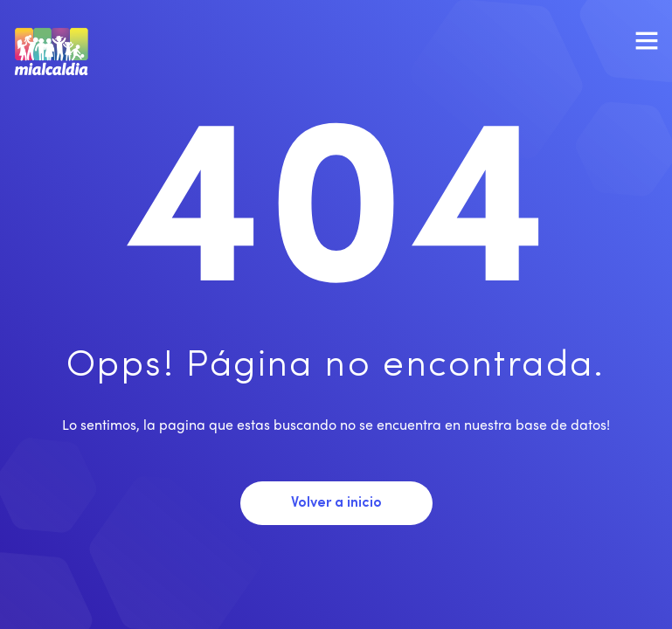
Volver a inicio (336, 503)
